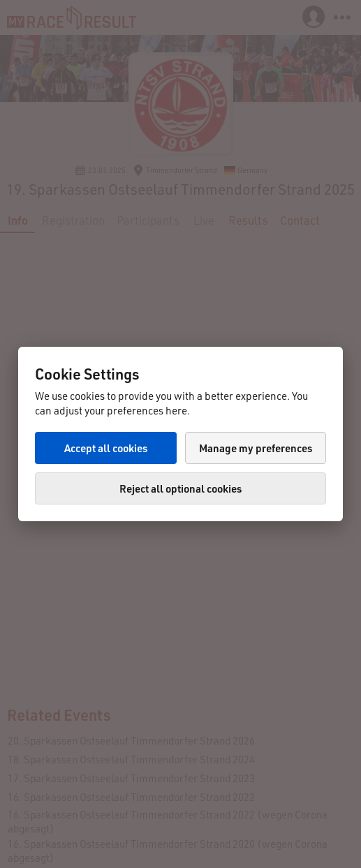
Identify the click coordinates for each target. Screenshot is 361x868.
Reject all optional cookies (180, 488)
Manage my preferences (256, 448)
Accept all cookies (106, 448)
